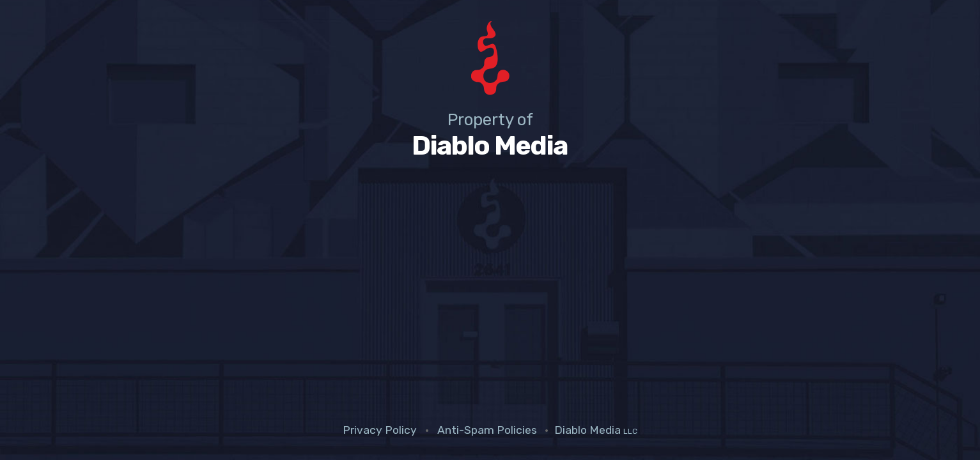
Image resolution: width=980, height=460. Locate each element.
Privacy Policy (380, 430)
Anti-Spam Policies (487, 430)
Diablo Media (596, 430)
